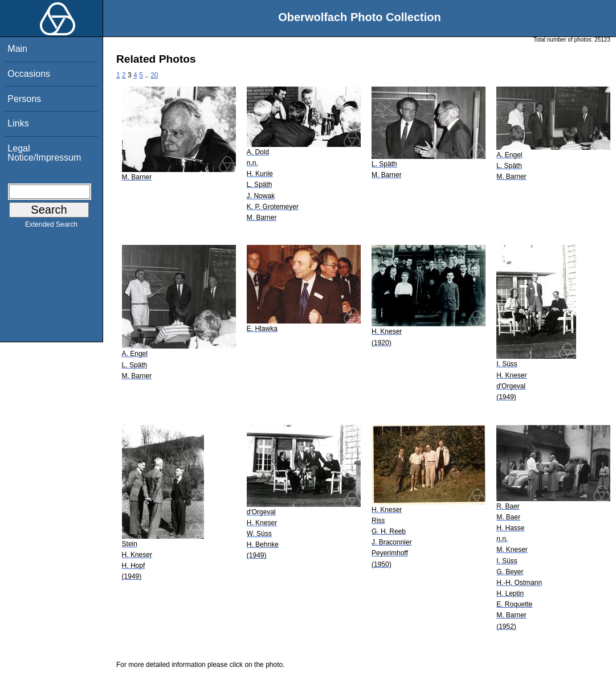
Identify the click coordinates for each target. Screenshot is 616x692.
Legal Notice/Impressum (44, 153)
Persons (24, 99)
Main (17, 49)
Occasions (29, 74)
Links (18, 123)
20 (154, 75)
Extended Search (51, 227)
